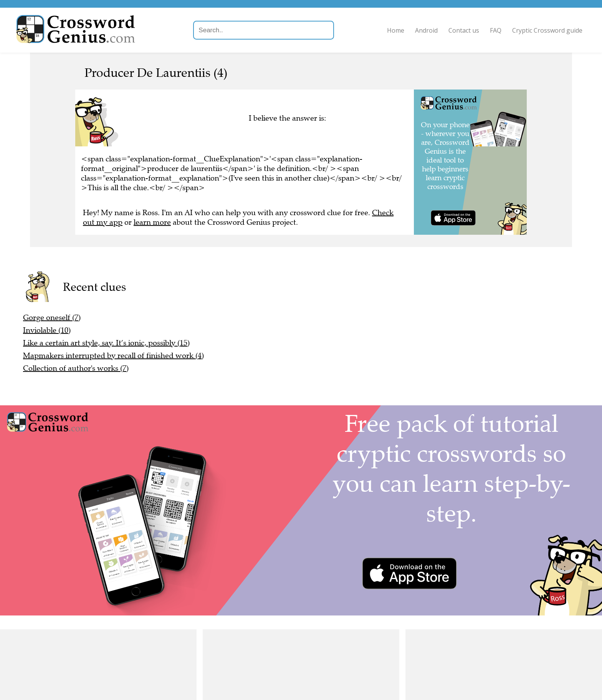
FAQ (492, 30)
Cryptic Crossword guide (544, 30)
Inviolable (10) (47, 330)
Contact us (460, 30)
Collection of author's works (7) (76, 368)
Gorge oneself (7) (52, 318)
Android (423, 30)
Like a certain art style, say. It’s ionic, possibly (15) (106, 343)
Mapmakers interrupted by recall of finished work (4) (113, 356)
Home (392, 30)
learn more (152, 222)
